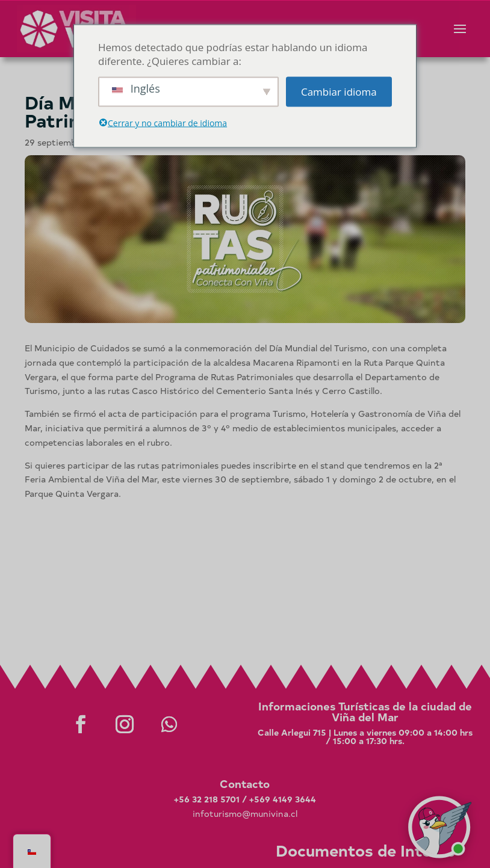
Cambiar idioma (339, 92)
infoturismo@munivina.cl (245, 814)
